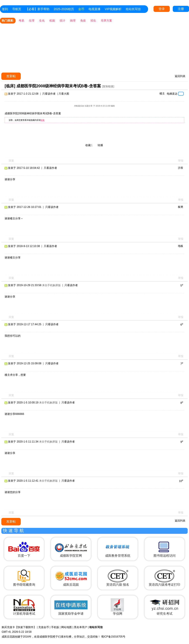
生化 (42, 21)
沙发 (181, 168)
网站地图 (66, 627)
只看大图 (64, 94)
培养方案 (106, 21)
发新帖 (11, 76)
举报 (181, 161)
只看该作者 (49, 94)
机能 (52, 21)
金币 (81, 9)
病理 (73, 21)
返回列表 (180, 76)
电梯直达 (172, 94)
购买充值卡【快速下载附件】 (19, 627)
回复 (43, 120)
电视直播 (94, 9)
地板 (181, 246)
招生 (93, 21)
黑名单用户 (81, 627)
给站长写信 (133, 9)
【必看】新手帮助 (37, 9)
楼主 (162, 94)
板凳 (181, 207)
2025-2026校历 (64, 9)
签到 (5, 9)
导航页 (17, 9)
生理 (32, 21)
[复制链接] (108, 86)
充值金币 (44, 627)
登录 (162, 9)
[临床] (10, 86)
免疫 (83, 21)
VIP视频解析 (113, 9)
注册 (181, 9)
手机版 (55, 627)
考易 (21, 21)
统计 (63, 21)
